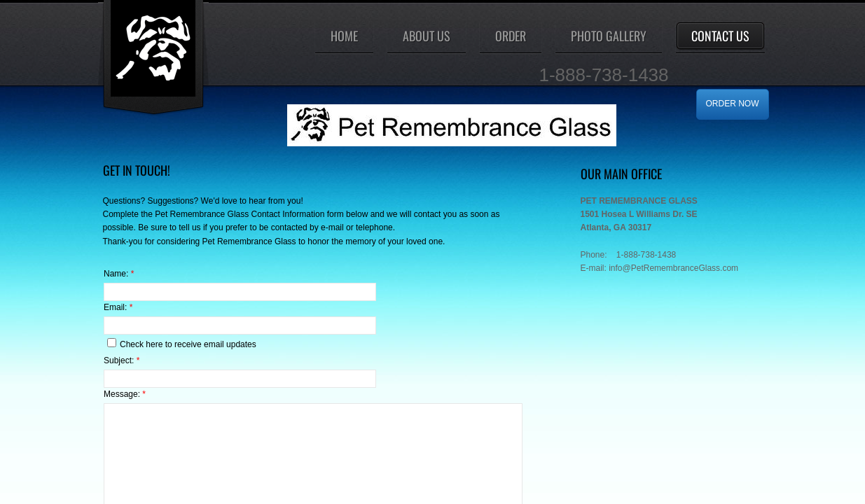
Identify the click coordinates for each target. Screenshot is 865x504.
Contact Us (720, 36)
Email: (118, 307)
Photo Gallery (609, 36)
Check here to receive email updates (182, 344)
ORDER (511, 36)
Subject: (122, 360)
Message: (125, 394)
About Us (427, 36)
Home (344, 36)
